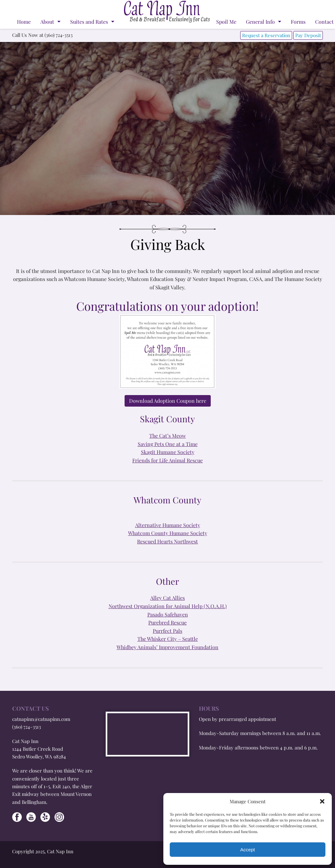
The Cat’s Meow (167, 436)
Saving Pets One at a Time (168, 444)
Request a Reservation (266, 35)
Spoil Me (226, 22)
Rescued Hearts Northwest (167, 541)
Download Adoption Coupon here (168, 401)
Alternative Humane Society (168, 525)
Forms (298, 22)
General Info (260, 22)
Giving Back (168, 244)
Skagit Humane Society (168, 452)
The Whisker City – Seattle (168, 639)
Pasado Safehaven (168, 614)
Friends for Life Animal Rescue (167, 460)
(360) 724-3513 (27, 727)
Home (24, 22)
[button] (322, 801)
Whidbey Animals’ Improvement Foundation (167, 647)
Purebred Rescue (167, 622)
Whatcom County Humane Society (168, 533)
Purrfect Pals (167, 631)
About (47, 22)
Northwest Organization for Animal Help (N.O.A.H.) (168, 606)
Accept (248, 850)
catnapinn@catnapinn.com (41, 719)
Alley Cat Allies (167, 598)
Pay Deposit (308, 35)
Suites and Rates (89, 22)
